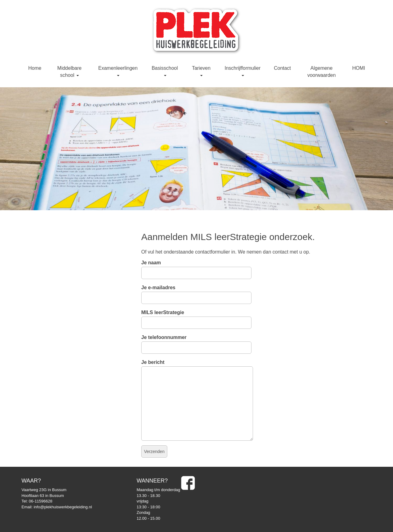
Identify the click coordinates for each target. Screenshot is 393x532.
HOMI (359, 68)
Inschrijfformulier (242, 71)
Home (35, 68)
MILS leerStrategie (196, 317)
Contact (282, 68)
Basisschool (165, 71)
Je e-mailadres (196, 293)
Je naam (196, 268)
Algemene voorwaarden (322, 72)
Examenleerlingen (118, 71)
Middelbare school (70, 72)
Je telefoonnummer (196, 342)
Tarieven (201, 71)
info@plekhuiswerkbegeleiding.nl (63, 507)
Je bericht (197, 366)
